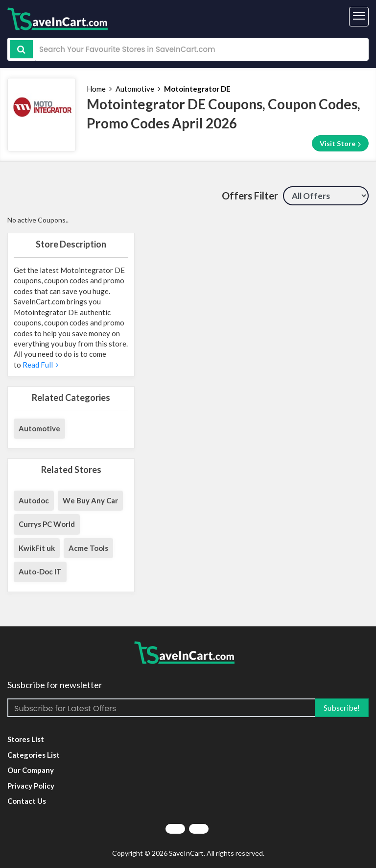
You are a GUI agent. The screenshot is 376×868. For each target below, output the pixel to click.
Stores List (26, 739)
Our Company (31, 770)
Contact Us (27, 801)
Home (96, 89)
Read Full (40, 365)
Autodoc (34, 500)
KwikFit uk (37, 548)
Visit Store (340, 144)
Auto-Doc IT (40, 571)
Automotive (135, 89)
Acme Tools (88, 548)
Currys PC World (47, 524)
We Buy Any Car (90, 500)
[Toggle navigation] (359, 17)
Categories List (34, 755)
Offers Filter (250, 196)
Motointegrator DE (197, 89)
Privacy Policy (31, 786)
